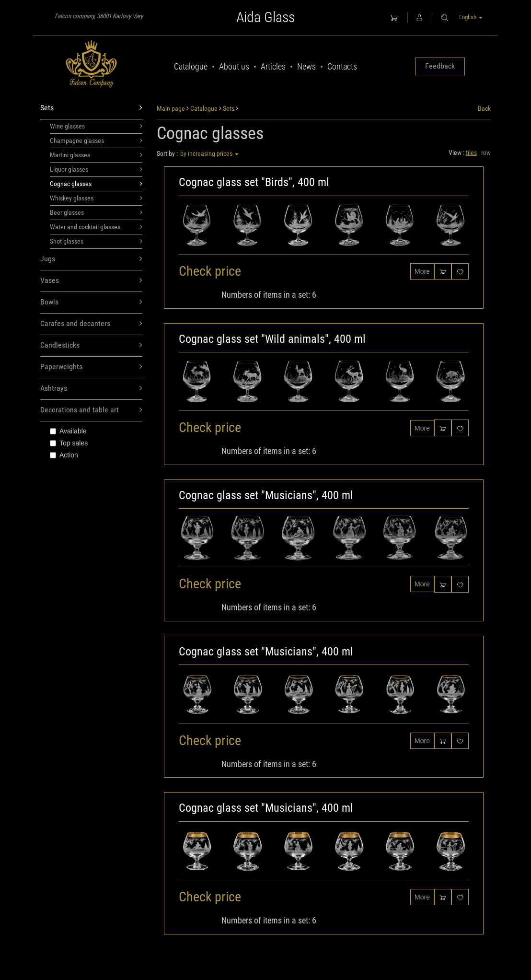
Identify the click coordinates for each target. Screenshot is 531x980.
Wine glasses (96, 126)
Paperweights (91, 367)
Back (484, 108)
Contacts (342, 66)
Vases (91, 281)
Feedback (440, 66)
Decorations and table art (91, 410)
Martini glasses (96, 155)
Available (68, 431)
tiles (471, 152)
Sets (91, 108)
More (422, 271)
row (486, 152)
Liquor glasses (96, 169)
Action (64, 455)
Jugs (91, 259)
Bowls (91, 302)
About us (234, 66)
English (471, 17)
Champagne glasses (96, 140)
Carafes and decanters (91, 324)
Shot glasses (96, 241)
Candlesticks (91, 345)
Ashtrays (91, 389)
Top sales (69, 443)
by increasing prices (209, 153)
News (306, 66)
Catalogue (191, 66)
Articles (273, 66)
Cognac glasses (96, 184)
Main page (171, 108)
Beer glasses (96, 212)
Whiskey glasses (96, 198)
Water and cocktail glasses (96, 227)
